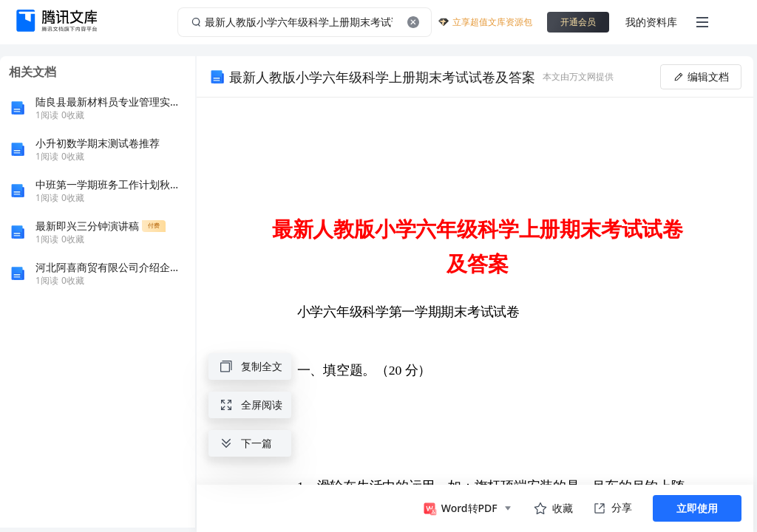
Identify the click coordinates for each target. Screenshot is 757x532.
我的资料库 (651, 22)
